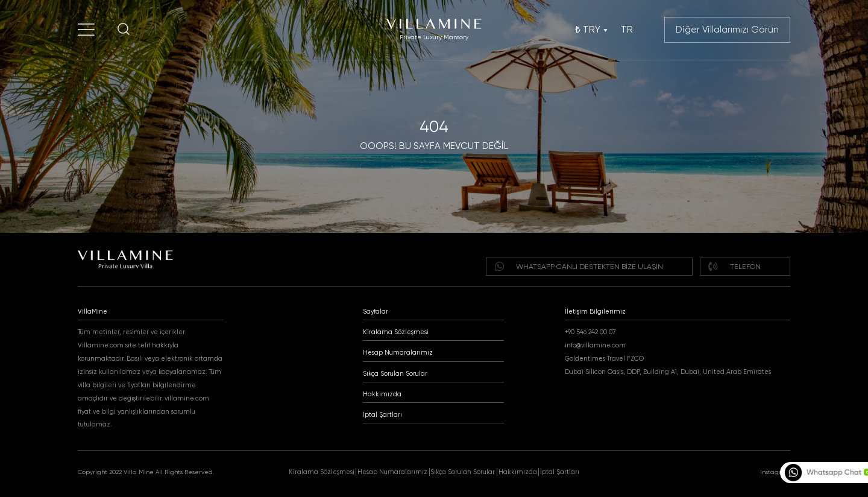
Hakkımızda (382, 394)
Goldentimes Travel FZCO (604, 359)
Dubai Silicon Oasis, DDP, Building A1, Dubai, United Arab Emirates (668, 372)
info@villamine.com (595, 345)
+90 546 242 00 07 (590, 332)
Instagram (775, 472)
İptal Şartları (382, 415)
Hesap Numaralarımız (398, 353)
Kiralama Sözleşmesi (396, 332)
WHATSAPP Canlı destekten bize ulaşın (579, 266)
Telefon (734, 266)
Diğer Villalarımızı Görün (727, 30)
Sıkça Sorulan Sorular (395, 374)
